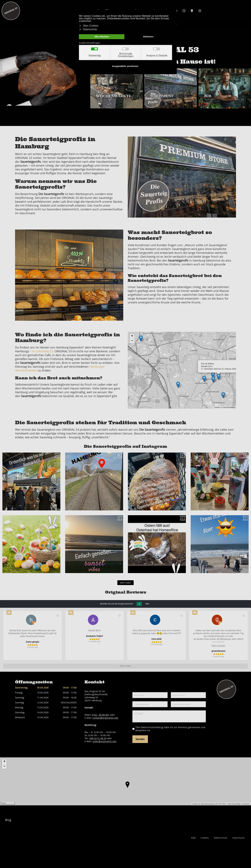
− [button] (132, 341)
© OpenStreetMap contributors (238, 804)
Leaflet (217, 407)
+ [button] (132, 336)
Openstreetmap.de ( (209, 804)
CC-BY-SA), (221, 804)
